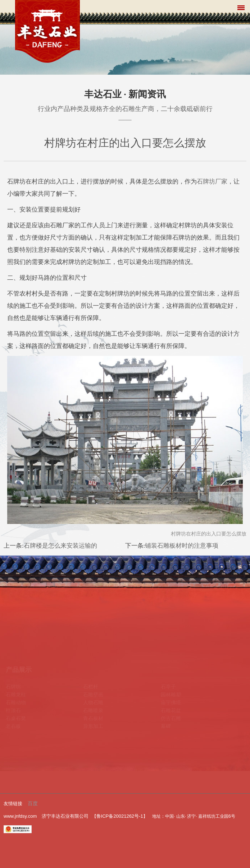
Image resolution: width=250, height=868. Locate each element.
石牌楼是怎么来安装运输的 (60, 546)
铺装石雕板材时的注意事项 (182, 546)
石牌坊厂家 (212, 182)
